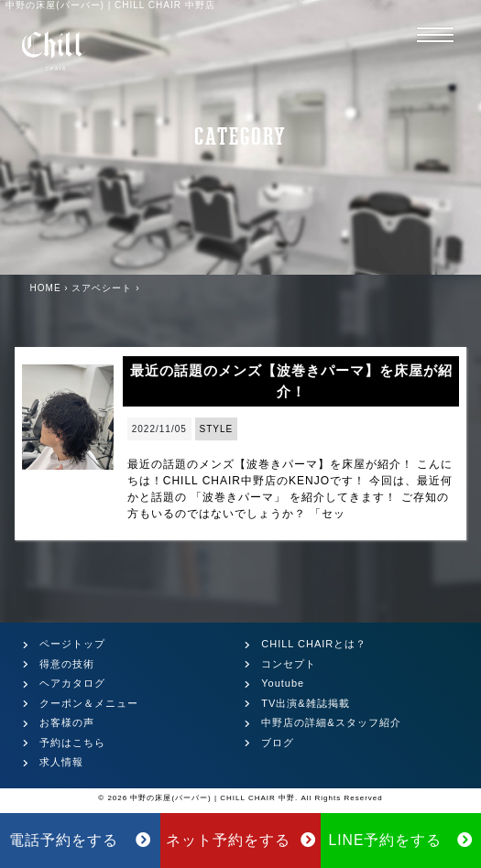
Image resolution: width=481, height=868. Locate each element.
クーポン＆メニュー (89, 703)
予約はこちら (72, 743)
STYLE (217, 429)
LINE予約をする (400, 840)
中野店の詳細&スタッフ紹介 (331, 722)
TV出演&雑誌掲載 (305, 703)
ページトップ (72, 644)
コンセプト (289, 664)
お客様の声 (67, 722)
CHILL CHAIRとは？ (314, 644)
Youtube (283, 683)
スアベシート (102, 288)
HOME (46, 288)
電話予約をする (81, 840)
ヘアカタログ (72, 683)
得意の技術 (67, 664)
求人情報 (61, 762)
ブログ (278, 743)
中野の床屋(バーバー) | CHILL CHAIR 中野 (213, 798)
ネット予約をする (241, 840)
